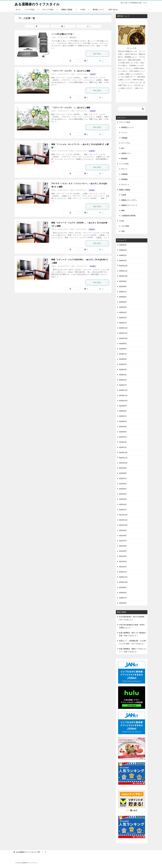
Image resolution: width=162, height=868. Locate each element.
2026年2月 (123, 255)
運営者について (98, 10)
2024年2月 (123, 380)
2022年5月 (123, 489)
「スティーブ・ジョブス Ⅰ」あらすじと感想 (71, 108)
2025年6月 (123, 297)
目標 (123, 231)
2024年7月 (123, 354)
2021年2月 (123, 567)
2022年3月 (123, 499)
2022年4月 (123, 494)
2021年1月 (123, 572)
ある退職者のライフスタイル (37, 4)
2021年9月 (123, 530)
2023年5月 (123, 426)
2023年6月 (123, 421)
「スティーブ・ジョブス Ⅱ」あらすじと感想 (71, 71)
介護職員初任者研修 (128, 216)
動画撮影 (124, 159)
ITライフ (73, 38)
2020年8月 (123, 593)
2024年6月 (123, 359)
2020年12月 (123, 577)
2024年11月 (123, 333)
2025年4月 (123, 307)
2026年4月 (123, 245)
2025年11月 (123, 271)
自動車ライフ (126, 153)
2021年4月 (123, 556)
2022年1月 (123, 509)
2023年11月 (123, 395)
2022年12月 (123, 452)
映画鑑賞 (92, 151)
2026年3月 (123, 250)
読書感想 (93, 74)
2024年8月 (123, 349)
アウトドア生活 (48, 10)
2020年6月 (123, 603)
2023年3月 (123, 437)
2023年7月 (123, 416)
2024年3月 (123, 375)
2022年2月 (123, 504)
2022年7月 (123, 478)
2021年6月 (123, 546)
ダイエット (125, 184)
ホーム (18, 10)
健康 (123, 210)
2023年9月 (123, 406)
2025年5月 (123, 302)
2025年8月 (123, 286)
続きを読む (101, 54)
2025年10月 (123, 276)
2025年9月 (123, 281)
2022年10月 (123, 463)
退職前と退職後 (67, 10)
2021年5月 (123, 551)
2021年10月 (123, 525)
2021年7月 (123, 541)
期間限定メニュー (128, 127)
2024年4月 (123, 369)
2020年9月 (123, 587)
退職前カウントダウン (129, 200)
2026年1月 (123, 260)
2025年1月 (123, 323)
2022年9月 (123, 468)
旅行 (123, 148)
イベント (124, 133)
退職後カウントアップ (129, 205)
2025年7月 (123, 292)
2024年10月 (123, 338)
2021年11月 (123, 520)
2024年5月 (123, 364)
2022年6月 (123, 484)
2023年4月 (123, 432)
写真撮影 (124, 138)
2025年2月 (123, 318)
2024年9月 (123, 343)
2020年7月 (123, 598)
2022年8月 (123, 473)
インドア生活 (30, 10)
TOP (28, 852)
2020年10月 (123, 582)
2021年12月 (123, 515)
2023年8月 (123, 411)
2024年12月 (123, 328)
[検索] (132, 109)
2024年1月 (123, 385)
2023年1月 (123, 447)
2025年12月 (123, 266)
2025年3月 (123, 312)
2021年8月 (123, 535)
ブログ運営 (125, 226)
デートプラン (126, 143)
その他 (82, 10)
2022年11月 (123, 458)
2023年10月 (123, 401)
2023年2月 (123, 442)
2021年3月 (123, 561)
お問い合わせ (113, 10)
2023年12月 (123, 390)
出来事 (124, 195)
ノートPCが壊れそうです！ (63, 34)
